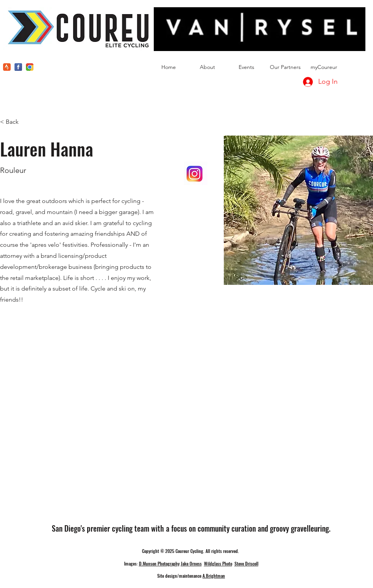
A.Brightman (214, 576)
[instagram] (30, 67)
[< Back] (15, 122)
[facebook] (18, 67)
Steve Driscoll (246, 563)
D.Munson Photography (159, 563)
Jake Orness (191, 563)
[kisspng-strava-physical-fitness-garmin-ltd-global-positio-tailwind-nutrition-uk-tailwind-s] (7, 67)
